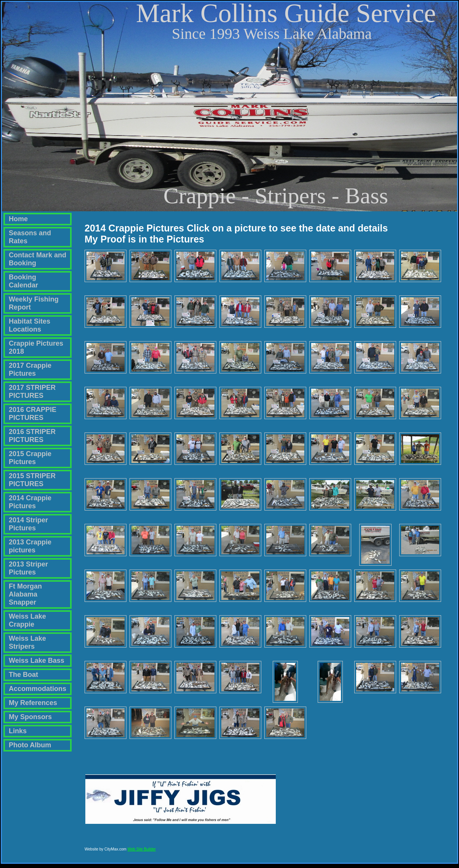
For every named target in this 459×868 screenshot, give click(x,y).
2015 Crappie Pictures (30, 458)
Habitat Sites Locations (30, 325)
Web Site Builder (142, 853)
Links (18, 731)
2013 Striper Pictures (28, 568)
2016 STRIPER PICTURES (32, 436)
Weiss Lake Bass (37, 661)
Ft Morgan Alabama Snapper (25, 594)
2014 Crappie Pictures (30, 502)
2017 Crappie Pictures (30, 369)
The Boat (23, 675)
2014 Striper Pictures (28, 524)
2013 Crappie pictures (30, 546)
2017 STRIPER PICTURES (32, 392)
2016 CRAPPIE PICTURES (33, 414)
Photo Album (30, 745)
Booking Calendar (23, 281)
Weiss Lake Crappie (27, 620)
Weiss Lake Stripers (27, 642)
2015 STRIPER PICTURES (32, 480)
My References (33, 703)
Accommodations (38, 689)
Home (18, 219)
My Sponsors (30, 717)
